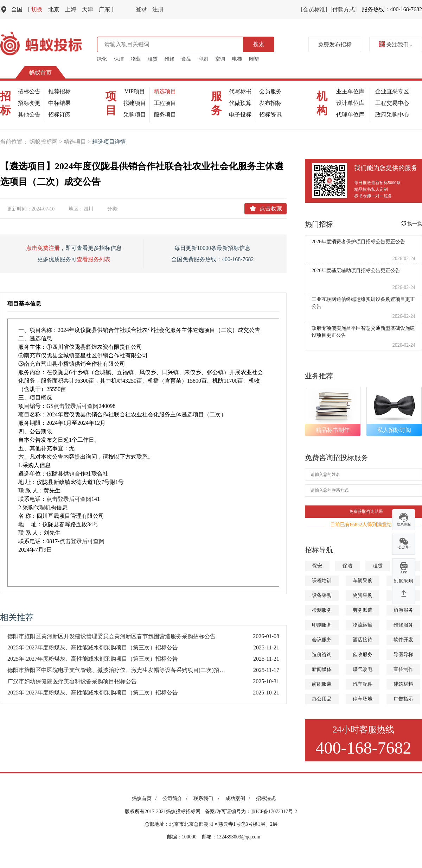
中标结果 (59, 103)
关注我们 (396, 45)
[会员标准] (314, 9)
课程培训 (322, 581)
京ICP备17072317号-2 (274, 812)
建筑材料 (403, 684)
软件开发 (403, 640)
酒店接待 (363, 640)
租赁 (153, 59)
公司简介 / (176, 798)
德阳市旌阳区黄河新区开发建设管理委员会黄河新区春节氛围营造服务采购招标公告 (111, 636)
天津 (88, 9)
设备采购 (322, 595)
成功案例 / (239, 798)
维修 (170, 59)
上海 (71, 9)
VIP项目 (135, 91)
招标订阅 (59, 115)
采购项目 (135, 115)
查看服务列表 (94, 259)
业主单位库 (350, 91)
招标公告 (29, 91)
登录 (141, 9)
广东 (106, 9)
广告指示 (403, 699)
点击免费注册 (43, 248)
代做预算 (240, 103)
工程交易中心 (392, 103)
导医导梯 (403, 655)
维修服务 (403, 625)
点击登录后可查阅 (76, 406)
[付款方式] (344, 9)
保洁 (119, 59)
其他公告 (29, 115)
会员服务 (270, 91)
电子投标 (240, 115)
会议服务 (322, 640)
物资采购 (363, 595)
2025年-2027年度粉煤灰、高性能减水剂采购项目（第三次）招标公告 (93, 647)
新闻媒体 (322, 669)
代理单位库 (350, 115)
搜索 (259, 44)
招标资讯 (270, 115)
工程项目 (165, 103)
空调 (220, 59)
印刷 (203, 59)
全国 (17, 9)
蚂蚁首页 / (145, 798)
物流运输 (363, 625)
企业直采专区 (392, 91)
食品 (186, 59)
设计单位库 (350, 103)
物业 (136, 59)
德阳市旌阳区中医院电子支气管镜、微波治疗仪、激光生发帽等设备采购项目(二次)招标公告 (122, 670)
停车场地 (363, 699)
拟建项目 (135, 103)
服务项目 (165, 115)
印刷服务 (322, 625)
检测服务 (322, 610)
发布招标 (270, 103)
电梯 (237, 59)
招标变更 (29, 103)
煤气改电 (363, 669)
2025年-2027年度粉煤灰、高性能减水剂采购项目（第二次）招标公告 (93, 693)
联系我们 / (208, 798)
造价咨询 (322, 655)
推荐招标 (59, 91)
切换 (35, 9)
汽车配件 (363, 684)
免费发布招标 (335, 45)
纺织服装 (322, 684)
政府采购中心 (392, 115)
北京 (54, 9)
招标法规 (266, 798)
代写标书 (240, 91)
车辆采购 (363, 581)
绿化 (102, 59)
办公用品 (322, 699)
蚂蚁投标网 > (47, 142)
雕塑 (254, 59)
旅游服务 (403, 610)
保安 (317, 566)
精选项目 (165, 91)
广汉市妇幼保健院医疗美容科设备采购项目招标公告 (72, 681)
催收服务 (363, 655)
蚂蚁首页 (40, 73)
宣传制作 (403, 669)
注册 (158, 9)
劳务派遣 (363, 610)
